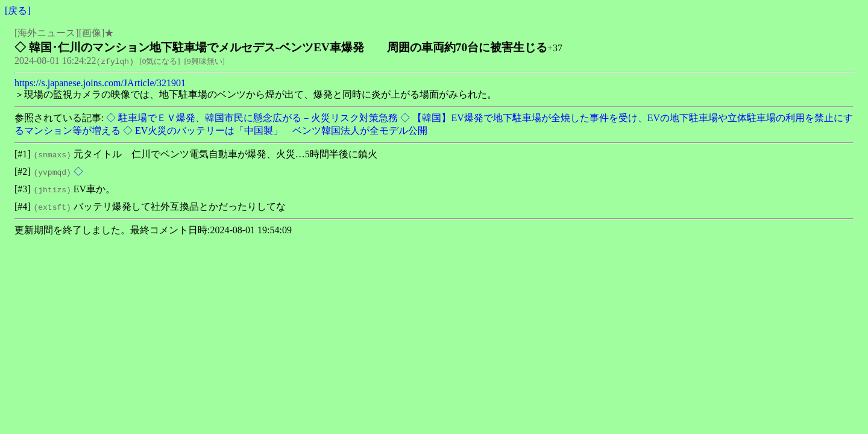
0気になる (160, 61)
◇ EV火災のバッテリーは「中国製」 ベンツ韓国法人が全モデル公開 (274, 131)
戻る (17, 11)
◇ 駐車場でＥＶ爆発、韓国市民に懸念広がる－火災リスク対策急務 (251, 118)
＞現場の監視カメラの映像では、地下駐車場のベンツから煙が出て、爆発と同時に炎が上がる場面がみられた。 (256, 94)
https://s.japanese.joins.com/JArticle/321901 (100, 83)
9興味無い (205, 61)
